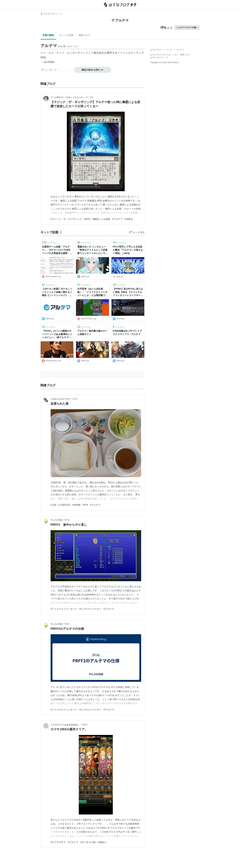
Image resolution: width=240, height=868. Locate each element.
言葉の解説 (48, 35)
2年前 (75, 399)
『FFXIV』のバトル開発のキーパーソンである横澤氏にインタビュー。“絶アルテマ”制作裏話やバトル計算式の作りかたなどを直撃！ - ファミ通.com (57, 334)
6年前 (85, 725)
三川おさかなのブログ (61, 399)
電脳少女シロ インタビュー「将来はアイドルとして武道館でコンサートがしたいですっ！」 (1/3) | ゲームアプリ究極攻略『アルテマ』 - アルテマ (92, 250)
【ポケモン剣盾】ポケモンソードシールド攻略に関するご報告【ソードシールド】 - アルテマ (57, 292)
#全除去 (129, 219)
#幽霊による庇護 (101, 219)
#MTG (87, 219)
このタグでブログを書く (187, 28)
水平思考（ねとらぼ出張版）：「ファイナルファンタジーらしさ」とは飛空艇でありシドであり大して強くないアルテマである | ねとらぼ (92, 292)
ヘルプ (175, 55)
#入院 (54, 505)
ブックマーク (50, 242)
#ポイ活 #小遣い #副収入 (93, 842)
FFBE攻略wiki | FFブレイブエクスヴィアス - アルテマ (127, 333)
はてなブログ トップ (51, 14)
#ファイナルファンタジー (64, 609)
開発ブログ (185, 55)
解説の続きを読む (93, 70)
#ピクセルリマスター (90, 609)
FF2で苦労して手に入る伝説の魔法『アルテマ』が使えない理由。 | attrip (128, 250)
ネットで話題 (66, 35)
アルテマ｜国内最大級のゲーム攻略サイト (92, 333)
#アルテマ (117, 219)
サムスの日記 (57, 520)
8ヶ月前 (90, 97)
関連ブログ (84, 35)
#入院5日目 (64, 505)
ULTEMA (49, 62)
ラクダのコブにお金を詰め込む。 (66, 725)
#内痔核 (76, 505)
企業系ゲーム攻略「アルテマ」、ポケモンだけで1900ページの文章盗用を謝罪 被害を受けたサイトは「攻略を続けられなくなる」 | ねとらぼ (57, 250)
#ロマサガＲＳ (58, 842)
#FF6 (85, 505)
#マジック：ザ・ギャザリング (66, 219)
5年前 (67, 520)
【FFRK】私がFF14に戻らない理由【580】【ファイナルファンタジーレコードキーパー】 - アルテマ (128, 292)
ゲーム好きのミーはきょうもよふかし (68, 97)
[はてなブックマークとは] (61, 232)
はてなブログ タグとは (160, 55)
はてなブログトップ (159, 57)
